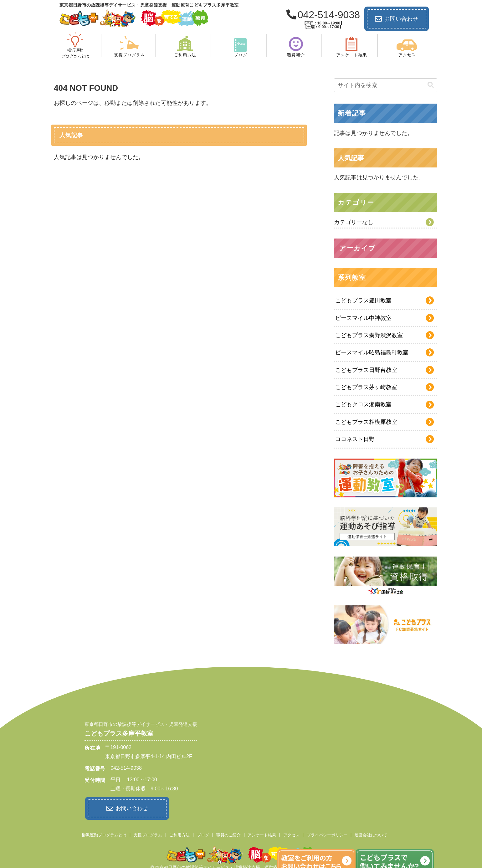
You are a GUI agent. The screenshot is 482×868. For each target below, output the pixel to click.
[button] (431, 85)
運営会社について (371, 834)
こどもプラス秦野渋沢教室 (369, 335)
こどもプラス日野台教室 (366, 370)
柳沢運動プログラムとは (104, 834)
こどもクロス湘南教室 (363, 404)
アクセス (291, 834)
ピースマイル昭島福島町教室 (372, 352)
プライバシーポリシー (327, 834)
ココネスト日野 (355, 439)
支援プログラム (148, 834)
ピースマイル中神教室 (363, 318)
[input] (386, 85)
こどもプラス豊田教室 (363, 300)
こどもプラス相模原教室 (366, 422)
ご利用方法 (179, 834)
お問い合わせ (397, 19)
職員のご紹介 (228, 834)
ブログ (203, 834)
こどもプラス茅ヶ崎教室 (366, 387)
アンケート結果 (262, 834)
